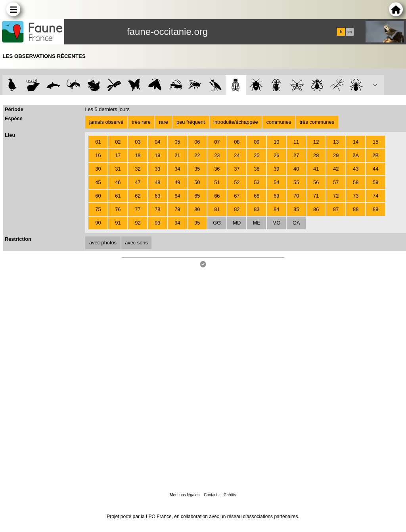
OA (296, 223)
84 (276, 209)
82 (237, 209)
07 (217, 142)
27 (296, 155)
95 (197, 223)
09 (257, 142)
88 (356, 209)
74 (375, 196)
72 (336, 196)
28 (316, 155)
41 (316, 169)
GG (217, 223)
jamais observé (106, 122)
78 (157, 209)
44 (375, 169)
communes (279, 122)
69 (276, 196)
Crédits (230, 495)
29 (336, 155)
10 (276, 142)
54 (276, 182)
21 (177, 155)
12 (316, 142)
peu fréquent (191, 122)
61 (118, 196)
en (350, 32)
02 (118, 142)
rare (164, 122)
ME (257, 223)
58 (356, 182)
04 (157, 142)
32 (138, 169)
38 (257, 169)
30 (98, 169)
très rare (141, 122)
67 (237, 196)
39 (276, 169)
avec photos (103, 243)
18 (138, 155)
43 (356, 169)
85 (296, 209)
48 (157, 182)
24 (237, 155)
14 (356, 142)
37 (237, 169)
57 (336, 182)
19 (157, 155)
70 (296, 196)
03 (138, 142)
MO (277, 223)
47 (138, 182)
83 (257, 209)
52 (237, 182)
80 (197, 209)
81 (217, 209)
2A (356, 155)
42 (336, 169)
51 (217, 182)
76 (118, 209)
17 (118, 155)
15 (375, 142)
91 (118, 223)
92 (138, 223)
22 (197, 155)
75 (98, 209)
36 (217, 169)
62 (138, 196)
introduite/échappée (236, 122)
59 (375, 182)
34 (177, 169)
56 (316, 182)
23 (217, 155)
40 (296, 169)
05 (177, 142)
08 (237, 142)
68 (257, 196)
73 (356, 196)
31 (118, 169)
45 (98, 182)
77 (138, 209)
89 (375, 209)
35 (197, 169)
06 (197, 142)
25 (257, 155)
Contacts (212, 495)
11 (296, 142)
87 (336, 209)
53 (257, 182)
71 (316, 196)
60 (98, 196)
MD (237, 223)
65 (197, 196)
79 (177, 209)
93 (157, 223)
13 (336, 142)
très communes (317, 122)
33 (157, 169)
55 (296, 182)
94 (177, 223)
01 (98, 142)
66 (217, 196)
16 (98, 155)
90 (98, 223)
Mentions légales (185, 495)
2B (375, 155)
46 (118, 182)
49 (177, 182)
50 (197, 182)
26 (276, 155)
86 (316, 209)
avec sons (136, 243)
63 (157, 196)
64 (177, 196)
